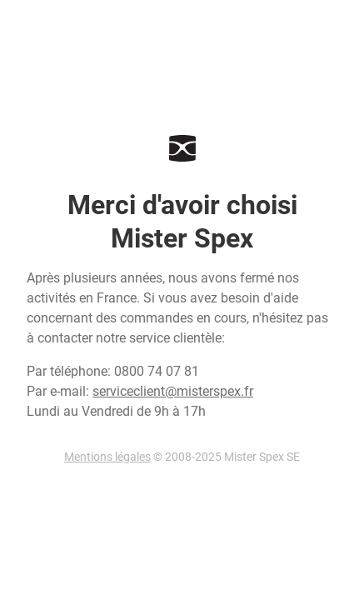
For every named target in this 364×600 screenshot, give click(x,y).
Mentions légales (107, 457)
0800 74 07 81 (157, 371)
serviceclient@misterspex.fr (173, 391)
